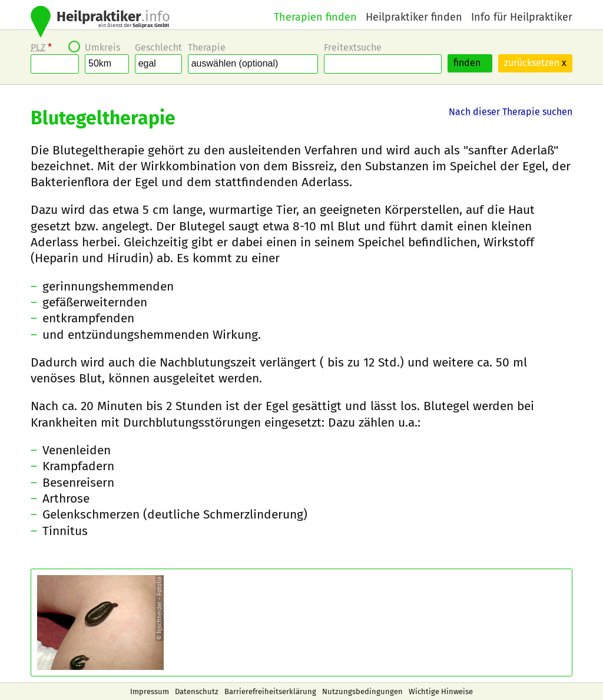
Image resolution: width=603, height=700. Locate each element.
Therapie (207, 47)
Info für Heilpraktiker (522, 17)
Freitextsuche (353, 47)
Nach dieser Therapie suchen (511, 112)
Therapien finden (315, 17)
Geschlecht (158, 47)
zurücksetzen (535, 63)
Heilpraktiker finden (414, 17)
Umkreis (102, 47)
